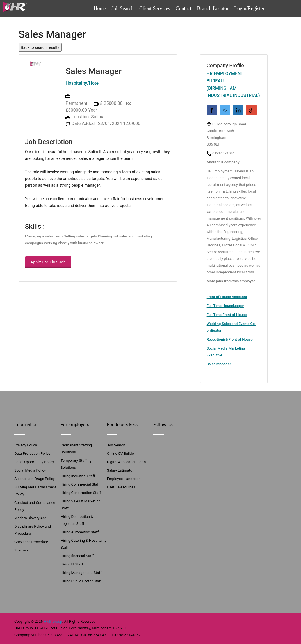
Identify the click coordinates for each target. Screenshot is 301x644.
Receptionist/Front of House (230, 339)
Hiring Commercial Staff (80, 484)
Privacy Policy (26, 445)
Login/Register (249, 8)
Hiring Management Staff (81, 573)
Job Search (123, 8)
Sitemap (21, 550)
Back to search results (40, 47)
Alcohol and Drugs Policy (35, 479)
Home (100, 8)
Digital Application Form (126, 462)
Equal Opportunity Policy (34, 462)
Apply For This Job (48, 262)
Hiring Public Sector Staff (81, 581)
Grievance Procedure (31, 542)
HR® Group (53, 621)
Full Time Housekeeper (225, 306)
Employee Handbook (124, 479)
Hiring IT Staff (72, 564)
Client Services (155, 8)
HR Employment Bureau (225, 77)
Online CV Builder (121, 453)
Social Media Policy (30, 470)
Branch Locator (213, 8)
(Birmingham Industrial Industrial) (233, 92)
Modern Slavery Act (30, 518)
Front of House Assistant (227, 297)
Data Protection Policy (32, 453)
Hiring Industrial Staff (78, 476)
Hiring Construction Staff (81, 493)
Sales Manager (219, 364)
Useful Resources (121, 487)
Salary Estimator (120, 470)
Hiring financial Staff (77, 556)
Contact (184, 8)
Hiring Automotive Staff (80, 532)
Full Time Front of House (227, 315)
